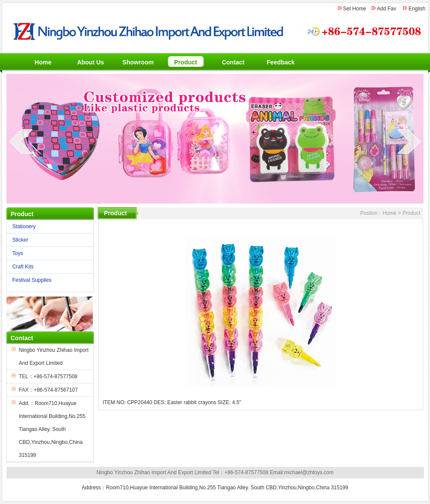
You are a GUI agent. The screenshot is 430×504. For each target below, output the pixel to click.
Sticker (48, 240)
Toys (48, 254)
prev (21, 141)
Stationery (48, 227)
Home (43, 62)
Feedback (281, 62)
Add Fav (387, 9)
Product (186, 62)
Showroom (138, 62)
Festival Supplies (48, 280)
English (417, 9)
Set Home (355, 9)
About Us (90, 62)
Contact (233, 62)
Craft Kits (48, 267)
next (409, 141)
